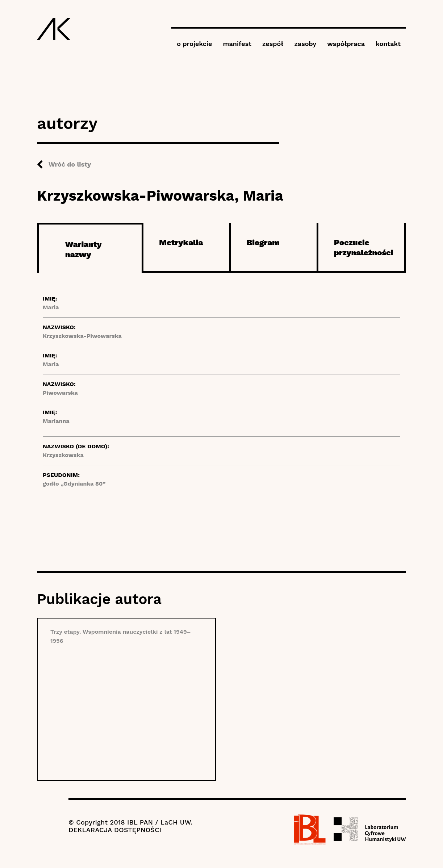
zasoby (305, 44)
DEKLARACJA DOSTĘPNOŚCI (115, 830)
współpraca (346, 44)
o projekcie (194, 44)
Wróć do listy (70, 164)
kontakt (388, 44)
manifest (237, 44)
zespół (273, 44)
